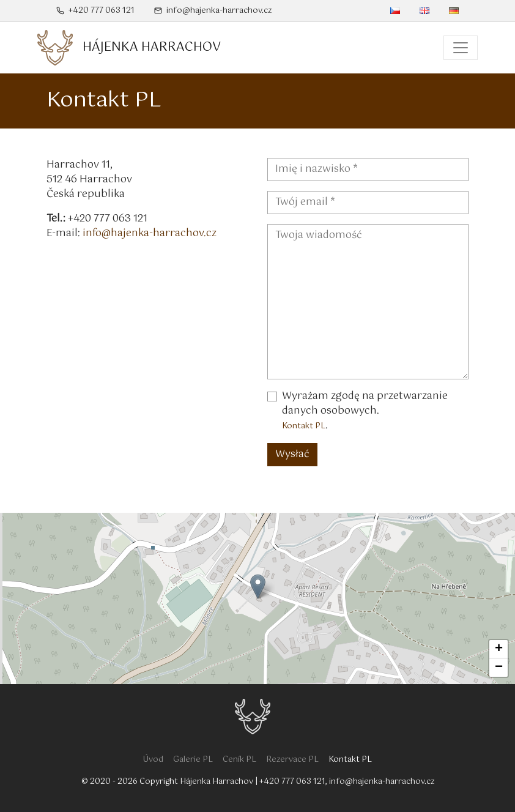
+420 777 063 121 (95, 11)
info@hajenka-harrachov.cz (213, 11)
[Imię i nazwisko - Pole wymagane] (368, 169)
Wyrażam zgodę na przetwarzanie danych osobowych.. (365, 411)
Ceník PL (239, 760)
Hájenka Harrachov (217, 782)
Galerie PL (193, 760)
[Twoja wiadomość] (368, 302)
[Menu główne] (461, 48)
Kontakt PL (304, 426)
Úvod (153, 760)
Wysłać (292, 454)
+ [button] (499, 649)
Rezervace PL (292, 760)
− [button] (499, 668)
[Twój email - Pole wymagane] (368, 203)
